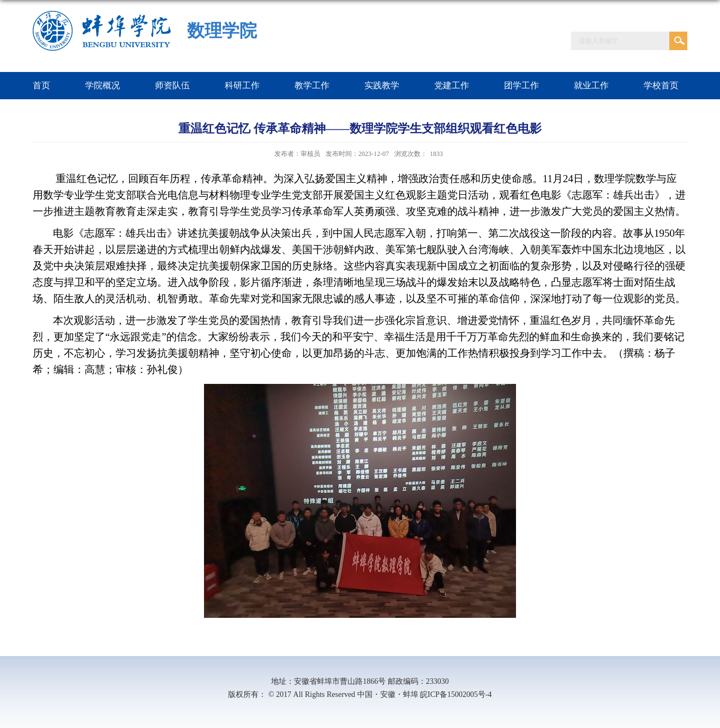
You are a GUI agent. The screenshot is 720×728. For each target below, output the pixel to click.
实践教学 (382, 85)
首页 (41, 85)
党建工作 (452, 85)
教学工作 (312, 85)
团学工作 (521, 85)
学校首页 (661, 85)
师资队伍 (172, 85)
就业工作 (591, 85)
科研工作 (242, 85)
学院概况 (103, 85)
